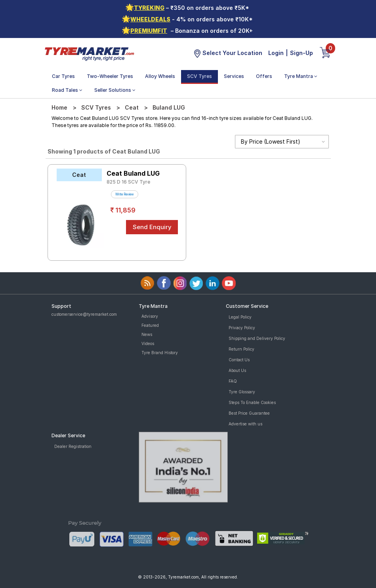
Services (234, 76)
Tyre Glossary (242, 392)
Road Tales (67, 90)
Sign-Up (302, 53)
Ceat (132, 107)
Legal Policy (240, 317)
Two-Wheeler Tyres (110, 76)
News (147, 334)
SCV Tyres (199, 76)
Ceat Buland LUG (133, 173)
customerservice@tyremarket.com (84, 314)
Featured (150, 325)
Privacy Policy (242, 328)
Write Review (125, 194)
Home (59, 107)
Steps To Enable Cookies (252, 402)
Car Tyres (63, 76)
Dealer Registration (73, 446)
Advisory (150, 316)
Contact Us (239, 360)
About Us (237, 370)
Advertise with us (245, 424)
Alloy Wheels (160, 76)
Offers (264, 76)
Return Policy (241, 349)
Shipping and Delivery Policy (257, 338)
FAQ (233, 381)
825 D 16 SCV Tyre (128, 182)
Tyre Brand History (160, 353)
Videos (148, 343)
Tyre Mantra (301, 76)
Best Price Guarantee (249, 413)
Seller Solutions (115, 90)
